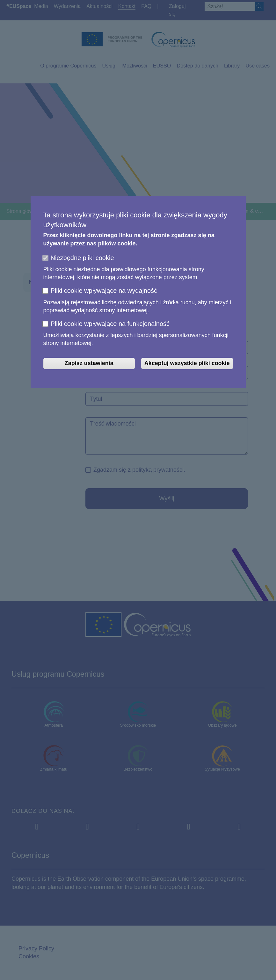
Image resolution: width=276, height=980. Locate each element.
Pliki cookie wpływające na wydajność (104, 291)
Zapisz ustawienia (89, 363)
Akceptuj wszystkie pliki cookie (187, 363)
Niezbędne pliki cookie (82, 258)
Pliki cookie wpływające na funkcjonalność (110, 324)
